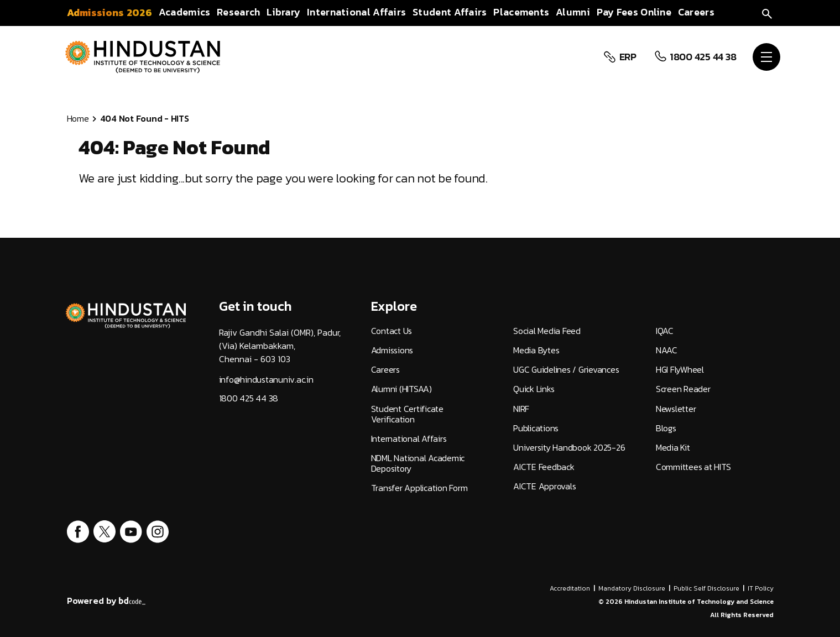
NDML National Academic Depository (418, 463)
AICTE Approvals (544, 486)
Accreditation (570, 588)
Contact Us (392, 331)
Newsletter (676, 409)
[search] (767, 12)
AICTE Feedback (544, 467)
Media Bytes (536, 350)
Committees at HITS (693, 467)
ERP (628, 57)
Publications (536, 428)
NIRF (521, 409)
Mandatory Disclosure (632, 588)
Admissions (392, 350)
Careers (385, 370)
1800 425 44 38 (703, 57)
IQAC (665, 331)
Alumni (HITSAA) (401, 389)
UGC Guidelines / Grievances (566, 370)
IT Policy (761, 588)
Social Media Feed (547, 331)
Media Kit (673, 448)
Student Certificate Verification (407, 414)
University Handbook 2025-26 (569, 448)
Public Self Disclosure (706, 588)
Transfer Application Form (419, 488)
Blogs (666, 428)
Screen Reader (683, 389)
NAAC (667, 350)
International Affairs (409, 439)
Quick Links (534, 389)
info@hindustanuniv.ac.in (266, 380)
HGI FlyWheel (680, 370)
